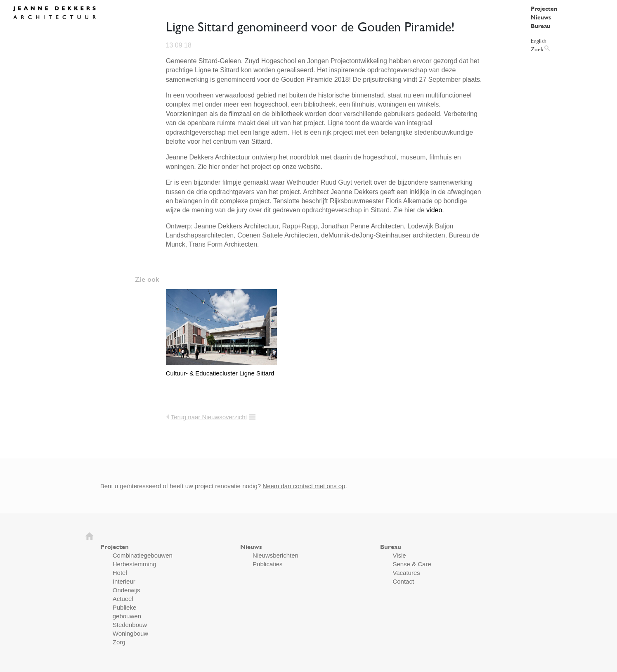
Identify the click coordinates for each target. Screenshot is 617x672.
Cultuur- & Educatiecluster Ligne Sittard (220, 373)
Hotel (120, 573)
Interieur (124, 581)
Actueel (123, 599)
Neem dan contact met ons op (304, 486)
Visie (399, 555)
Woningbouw (130, 633)
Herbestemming (135, 564)
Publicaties (268, 564)
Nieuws (541, 17)
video (434, 210)
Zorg (119, 642)
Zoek (537, 49)
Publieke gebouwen (127, 612)
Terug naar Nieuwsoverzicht (209, 417)
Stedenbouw (130, 625)
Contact (403, 581)
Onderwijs (126, 590)
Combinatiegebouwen (143, 555)
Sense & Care (412, 564)
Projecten (544, 8)
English (539, 41)
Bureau (540, 26)
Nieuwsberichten (275, 555)
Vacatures (406, 573)
